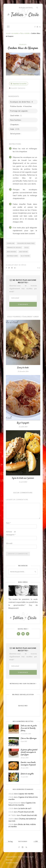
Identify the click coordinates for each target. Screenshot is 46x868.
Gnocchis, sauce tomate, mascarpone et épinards (28, 764)
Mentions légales (12, 863)
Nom (8, 523)
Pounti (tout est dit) (26, 812)
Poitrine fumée (12, 256)
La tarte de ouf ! (25, 808)
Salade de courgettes (27, 774)
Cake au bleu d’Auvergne (29, 738)
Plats (22, 33)
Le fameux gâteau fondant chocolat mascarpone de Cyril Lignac (29, 752)
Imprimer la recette (19, 84)
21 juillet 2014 (12, 265)
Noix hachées (12, 252)
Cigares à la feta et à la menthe (22, 804)
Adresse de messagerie (11, 533)
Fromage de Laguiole (14, 248)
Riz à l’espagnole (23, 423)
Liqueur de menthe (26, 794)
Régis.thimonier (15, 803)
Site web (9, 543)
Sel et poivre (25, 256)
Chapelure (11, 243)
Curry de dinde (23, 368)
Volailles (27, 33)
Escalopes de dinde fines (26, 243)
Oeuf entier (23, 252)
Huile (26, 248)
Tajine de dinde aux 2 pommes (23, 478)
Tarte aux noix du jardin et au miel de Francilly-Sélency (29, 728)
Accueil (8, 33)
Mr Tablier (12, 815)
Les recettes (15, 33)
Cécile (24, 265)
